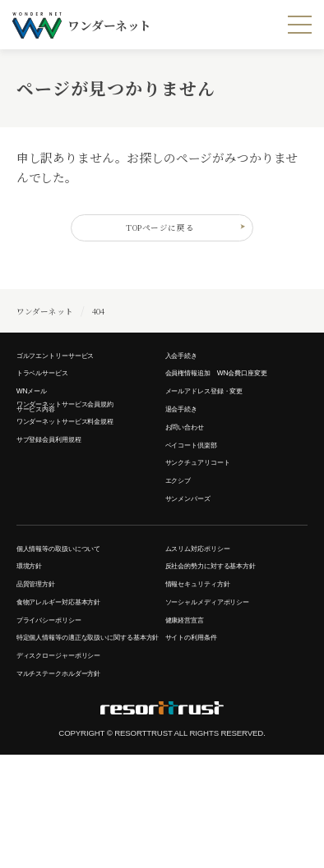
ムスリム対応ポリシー (210, 608)
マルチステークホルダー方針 (74, 784)
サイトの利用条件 (201, 723)
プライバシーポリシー (61, 700)
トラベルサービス (52, 391)
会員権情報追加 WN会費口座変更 (235, 391)
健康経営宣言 (192, 700)
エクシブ (183, 529)
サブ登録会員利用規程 (61, 483)
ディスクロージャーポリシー (74, 761)
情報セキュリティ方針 (210, 654)
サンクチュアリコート (210, 506)
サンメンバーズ (197, 553)
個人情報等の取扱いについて (74, 608)
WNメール (37, 414)
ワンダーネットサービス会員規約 (83, 437)
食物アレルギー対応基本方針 (74, 677)
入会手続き (187, 367)
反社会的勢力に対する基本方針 (228, 631)
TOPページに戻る (179, 233)
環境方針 (34, 631)
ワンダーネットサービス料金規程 (83, 460)
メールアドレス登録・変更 (219, 414)
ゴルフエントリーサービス (70, 367)
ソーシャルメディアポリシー (223, 677)
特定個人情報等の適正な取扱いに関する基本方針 (88, 731)
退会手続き (187, 437)
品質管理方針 (43, 654)
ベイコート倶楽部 (201, 483)
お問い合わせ (192, 460)
